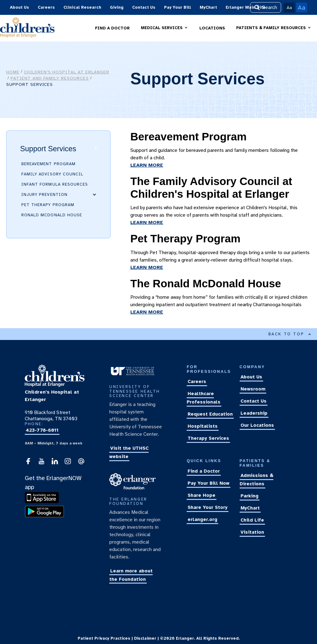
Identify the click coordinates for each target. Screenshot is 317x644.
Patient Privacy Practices (104, 638)
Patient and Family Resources (50, 78)
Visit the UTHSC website (129, 452)
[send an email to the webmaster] (81, 463)
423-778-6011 (42, 430)
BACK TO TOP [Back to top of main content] (290, 334)
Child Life (252, 520)
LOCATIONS (212, 28)
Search (266, 7)
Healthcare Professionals (204, 398)
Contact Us (144, 7)
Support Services (48, 149)
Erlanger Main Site (246, 7)
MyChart (208, 7)
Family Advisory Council (52, 174)
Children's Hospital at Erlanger (67, 72)
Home (13, 72)
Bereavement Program (48, 164)
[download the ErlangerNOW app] (43, 502)
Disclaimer (145, 638)
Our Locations (257, 426)
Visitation (252, 532)
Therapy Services (208, 438)
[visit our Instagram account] (68, 463)
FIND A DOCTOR (112, 28)
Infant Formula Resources (55, 184)
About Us (20, 7)
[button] (165, 28)
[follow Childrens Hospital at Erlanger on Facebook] (28, 463)
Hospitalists (203, 426)
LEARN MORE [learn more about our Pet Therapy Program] (147, 267)
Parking (250, 496)
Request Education (210, 414)
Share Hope (202, 495)
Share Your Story (208, 507)
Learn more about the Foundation (131, 575)
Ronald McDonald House (52, 215)
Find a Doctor (204, 471)
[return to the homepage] (55, 385)
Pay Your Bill (178, 7)
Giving (117, 7)
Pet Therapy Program (48, 205)
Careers (46, 7)
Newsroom (253, 389)
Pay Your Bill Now (208, 483)
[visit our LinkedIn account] (55, 463)
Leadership (254, 413)
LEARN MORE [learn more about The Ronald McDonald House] (147, 312)
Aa (289, 7)
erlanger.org (202, 519)
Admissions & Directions (256, 480)
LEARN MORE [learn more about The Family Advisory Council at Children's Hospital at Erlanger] (147, 223)
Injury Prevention (44, 195)
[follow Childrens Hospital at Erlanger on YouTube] (41, 463)
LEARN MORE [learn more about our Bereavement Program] (147, 165)
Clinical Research (82, 7)
